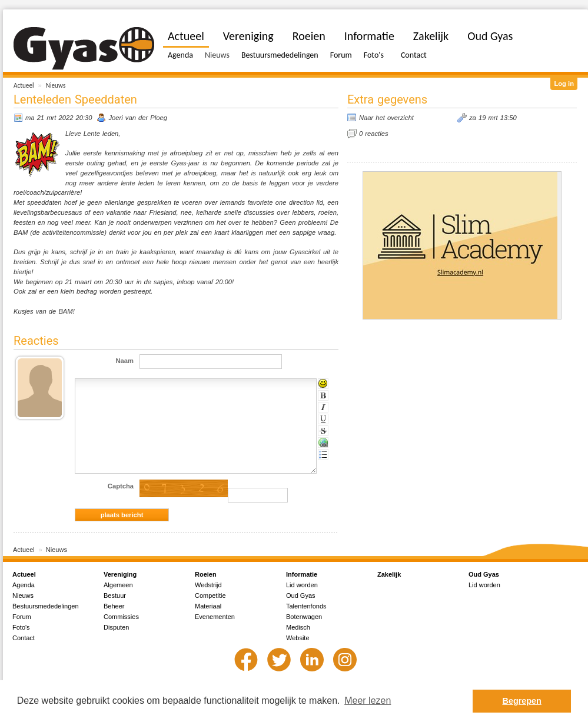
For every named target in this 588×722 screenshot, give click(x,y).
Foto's (374, 55)
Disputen (116, 627)
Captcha (121, 486)
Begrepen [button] (522, 701)
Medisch (298, 627)
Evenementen (215, 617)
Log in (564, 84)
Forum (341, 55)
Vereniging (248, 36)
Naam (125, 361)
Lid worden (302, 585)
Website (298, 638)
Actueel (24, 85)
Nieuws (56, 85)
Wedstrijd (208, 585)
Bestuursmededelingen (280, 55)
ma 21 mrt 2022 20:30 (59, 118)
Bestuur (115, 595)
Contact (414, 55)
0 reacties (374, 134)
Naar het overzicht (386, 118)
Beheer (114, 606)
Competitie (210, 595)
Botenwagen (304, 617)
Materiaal (208, 606)
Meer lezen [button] (368, 701)
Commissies (121, 617)
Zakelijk (431, 36)
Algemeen (118, 585)
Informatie (369, 36)
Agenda (180, 55)
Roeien (309, 36)
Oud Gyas (490, 36)
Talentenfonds (306, 606)
